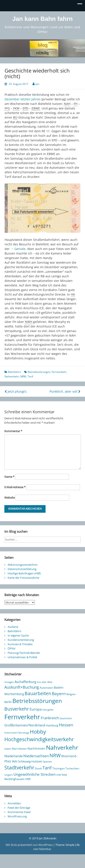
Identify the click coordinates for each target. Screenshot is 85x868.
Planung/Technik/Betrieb (24, 653)
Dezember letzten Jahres (23, 99)
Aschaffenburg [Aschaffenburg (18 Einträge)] (25, 682)
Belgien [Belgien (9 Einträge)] (71, 694)
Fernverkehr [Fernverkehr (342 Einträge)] (22, 717)
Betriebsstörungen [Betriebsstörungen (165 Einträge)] (37, 701)
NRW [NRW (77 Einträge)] (55, 755)
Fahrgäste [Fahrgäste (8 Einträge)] (48, 710)
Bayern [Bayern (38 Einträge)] (59, 694)
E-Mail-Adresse (15, 487)
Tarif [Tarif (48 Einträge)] (47, 768)
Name (9, 477)
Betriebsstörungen (39, 372)
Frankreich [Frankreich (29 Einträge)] (50, 718)
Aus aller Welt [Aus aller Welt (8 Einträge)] (45, 682)
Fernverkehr (59, 372)
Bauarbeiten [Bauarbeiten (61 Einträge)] (38, 693)
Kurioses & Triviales (20, 644)
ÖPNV (12, 648)
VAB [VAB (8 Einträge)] (59, 775)
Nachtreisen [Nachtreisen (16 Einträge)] (36, 748)
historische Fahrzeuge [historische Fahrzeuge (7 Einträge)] (17, 733)
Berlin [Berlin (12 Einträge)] (8, 702)
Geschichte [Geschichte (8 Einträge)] (66, 718)
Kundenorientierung (21, 640)
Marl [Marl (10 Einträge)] (15, 749)
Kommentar (13, 431)
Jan (37, 84)
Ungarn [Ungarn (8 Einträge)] (9, 775)
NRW (23, 376)
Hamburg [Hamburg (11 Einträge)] (52, 725)
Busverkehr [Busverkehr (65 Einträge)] (17, 709)
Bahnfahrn (14, 372)
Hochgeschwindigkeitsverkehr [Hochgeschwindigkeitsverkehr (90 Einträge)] (39, 739)
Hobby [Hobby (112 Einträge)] (38, 732)
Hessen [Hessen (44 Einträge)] (66, 725)
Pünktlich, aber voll (65, 391)
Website (10, 498)
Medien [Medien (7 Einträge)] (23, 749)
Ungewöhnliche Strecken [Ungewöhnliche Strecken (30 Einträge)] (35, 774)
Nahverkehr (12, 376)
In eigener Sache (18, 635)
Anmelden (14, 803)
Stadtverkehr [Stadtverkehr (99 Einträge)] (19, 767)
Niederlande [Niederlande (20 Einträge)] (14, 756)
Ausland (13, 627)
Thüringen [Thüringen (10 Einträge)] (59, 768)
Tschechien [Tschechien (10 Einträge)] (72, 768)
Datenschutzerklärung (22, 569)
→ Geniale (18, 249)
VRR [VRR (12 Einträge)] (28, 779)
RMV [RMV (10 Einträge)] (15, 761)
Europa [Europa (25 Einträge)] (36, 709)
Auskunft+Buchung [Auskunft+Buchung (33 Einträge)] (22, 687)
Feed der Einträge (19, 808)
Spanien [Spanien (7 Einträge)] (48, 762)
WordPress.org (17, 816)
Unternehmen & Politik (22, 657)
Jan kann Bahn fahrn (43, 19)
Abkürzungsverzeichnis (23, 565)
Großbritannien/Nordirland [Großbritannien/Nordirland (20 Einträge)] (25, 725)
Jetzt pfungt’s (16, 391)
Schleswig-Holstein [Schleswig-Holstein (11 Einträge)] (30, 761)
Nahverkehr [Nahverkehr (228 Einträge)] (62, 747)
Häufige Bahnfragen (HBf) (24, 573)
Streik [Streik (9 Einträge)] (38, 768)
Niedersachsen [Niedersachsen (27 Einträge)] (36, 756)
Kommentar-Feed (19, 812)
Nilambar (45, 849)
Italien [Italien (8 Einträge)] (8, 749)
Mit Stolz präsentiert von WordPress (29, 845)
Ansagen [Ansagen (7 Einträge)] (9, 682)
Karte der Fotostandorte (23, 578)
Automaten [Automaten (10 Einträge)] (46, 688)
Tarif (30, 376)
